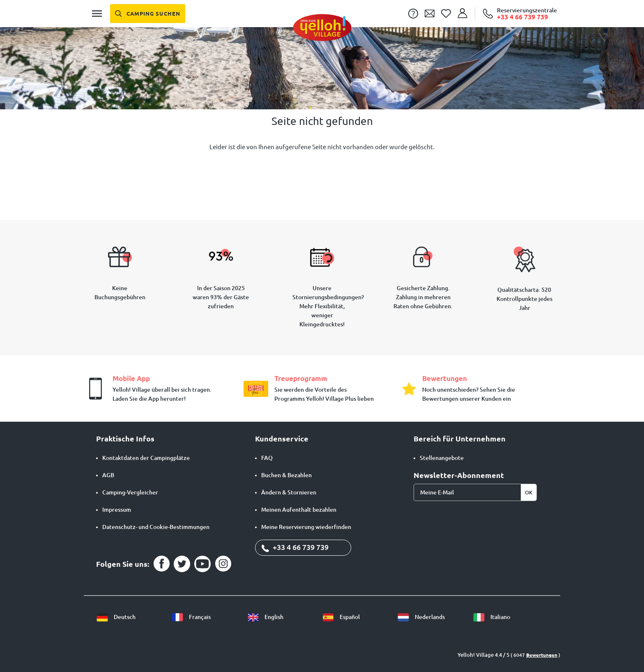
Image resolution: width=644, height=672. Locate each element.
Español (341, 617)
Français (191, 617)
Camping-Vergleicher (130, 492)
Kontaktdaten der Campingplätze (146, 458)
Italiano (491, 617)
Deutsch (116, 617)
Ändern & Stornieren (289, 492)
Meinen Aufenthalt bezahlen (299, 510)
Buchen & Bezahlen (286, 475)
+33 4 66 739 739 (295, 547)
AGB (108, 475)
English (265, 617)
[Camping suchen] (148, 14)
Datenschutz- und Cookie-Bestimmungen (156, 527)
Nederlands (421, 617)
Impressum (117, 510)
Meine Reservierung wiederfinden (306, 527)
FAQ (267, 458)
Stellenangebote (442, 458)
